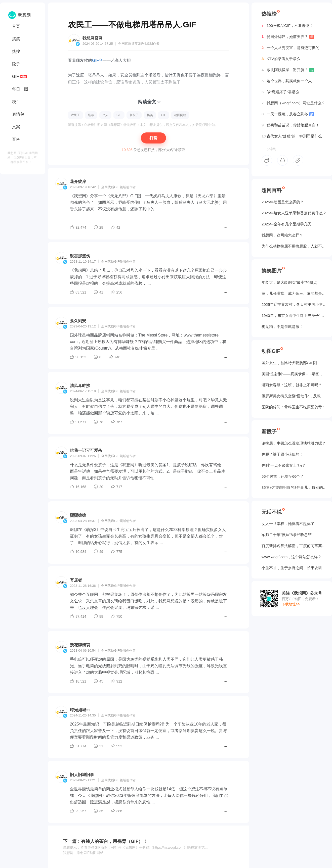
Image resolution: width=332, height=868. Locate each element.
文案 (16, 127)
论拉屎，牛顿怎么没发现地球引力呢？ (294, 443)
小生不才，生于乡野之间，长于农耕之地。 (294, 568)
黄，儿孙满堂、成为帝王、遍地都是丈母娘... (294, 293)
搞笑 (16, 39)
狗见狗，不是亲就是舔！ (282, 327)
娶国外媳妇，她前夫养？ (288, 37)
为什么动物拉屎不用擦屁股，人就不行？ (294, 246)
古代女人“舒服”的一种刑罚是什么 (292, 136)
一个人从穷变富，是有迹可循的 (290, 48)
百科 (16, 139)
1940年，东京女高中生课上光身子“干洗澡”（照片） (294, 316)
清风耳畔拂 (80, 386)
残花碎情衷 (80, 645)
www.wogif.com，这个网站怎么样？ (292, 557)
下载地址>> (291, 604)
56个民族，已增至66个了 (283, 476)
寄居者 (76, 580)
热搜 (16, 51)
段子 (16, 64)
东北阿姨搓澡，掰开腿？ (288, 70)
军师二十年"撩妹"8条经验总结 (287, 535)
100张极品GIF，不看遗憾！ (287, 26)
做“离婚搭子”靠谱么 (280, 92)
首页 (16, 26)
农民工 (75, 115)
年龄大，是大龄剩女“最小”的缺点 (289, 282)
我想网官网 (93, 38)
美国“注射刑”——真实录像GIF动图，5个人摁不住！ (294, 374)
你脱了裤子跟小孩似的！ (282, 454)
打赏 (153, 138)
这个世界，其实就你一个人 (287, 81)
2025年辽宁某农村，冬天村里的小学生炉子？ (294, 304)
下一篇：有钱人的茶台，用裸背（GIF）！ (105, 841)
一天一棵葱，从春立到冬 (288, 114)
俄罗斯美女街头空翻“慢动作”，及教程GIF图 (294, 396)
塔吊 (91, 115)
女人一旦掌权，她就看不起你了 (288, 524)
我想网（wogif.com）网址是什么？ (293, 103)
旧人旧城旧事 (82, 775)
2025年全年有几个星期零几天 (286, 224)
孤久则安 (78, 321)
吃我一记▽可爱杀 (86, 450)
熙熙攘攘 (78, 515)
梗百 (16, 102)
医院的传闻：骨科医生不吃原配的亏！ (294, 407)
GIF (15, 77)
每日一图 (20, 89)
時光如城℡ (80, 710)
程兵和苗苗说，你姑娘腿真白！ (290, 125)
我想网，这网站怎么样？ (282, 235)
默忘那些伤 (80, 256)
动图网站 (180, 115)
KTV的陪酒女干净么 (281, 59)
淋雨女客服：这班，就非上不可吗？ (292, 385)
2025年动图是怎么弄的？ (283, 202)
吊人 (105, 115)
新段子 (134, 115)
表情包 (18, 114)
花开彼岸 (78, 182)
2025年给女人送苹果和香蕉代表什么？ (294, 213)
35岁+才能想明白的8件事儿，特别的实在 (294, 487)
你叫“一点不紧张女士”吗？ (284, 465)
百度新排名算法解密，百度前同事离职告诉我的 (294, 546)
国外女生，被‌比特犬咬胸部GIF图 (289, 363)
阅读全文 (147, 102)
